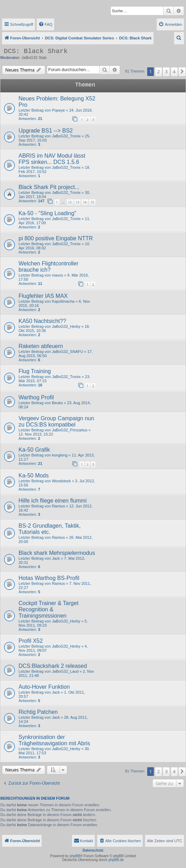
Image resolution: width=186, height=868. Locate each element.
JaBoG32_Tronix (66, 136)
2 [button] (159, 71)
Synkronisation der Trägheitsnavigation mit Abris (54, 740)
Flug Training (35, 371)
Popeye (58, 110)
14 (85, 202)
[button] (182, 71)
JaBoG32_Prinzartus (70, 430)
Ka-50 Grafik (34, 450)
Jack (56, 558)
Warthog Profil (36, 397)
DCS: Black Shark (36, 51)
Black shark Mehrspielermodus (57, 553)
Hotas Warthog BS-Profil (49, 578)
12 (70, 202)
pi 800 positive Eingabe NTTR (56, 238)
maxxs (57, 275)
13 (77, 202)
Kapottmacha (63, 301)
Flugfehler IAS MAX (43, 296)
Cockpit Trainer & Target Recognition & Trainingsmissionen (48, 609)
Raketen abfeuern (41, 346)
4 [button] (174, 71)
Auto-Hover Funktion (44, 687)
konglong (60, 455)
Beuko (57, 403)
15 (92, 202)
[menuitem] (45, 24)
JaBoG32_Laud (65, 671)
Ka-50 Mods (34, 475)
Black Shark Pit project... (49, 187)
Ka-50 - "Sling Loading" (47, 213)
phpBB (75, 856)
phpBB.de (116, 860)
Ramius (58, 506)
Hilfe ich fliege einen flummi (53, 501)
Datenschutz (93, 850)
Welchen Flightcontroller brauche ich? (48, 267)
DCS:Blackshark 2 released (53, 666)
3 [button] (166, 71)
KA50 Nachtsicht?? (42, 321)
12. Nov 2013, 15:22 (36, 434)
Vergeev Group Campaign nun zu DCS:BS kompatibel (56, 421)
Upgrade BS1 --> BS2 (46, 131)
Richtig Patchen (38, 712)
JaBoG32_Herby (66, 326)
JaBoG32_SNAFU (67, 352)
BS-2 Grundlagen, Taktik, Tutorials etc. (50, 529)
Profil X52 (31, 641)
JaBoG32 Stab (34, 58)
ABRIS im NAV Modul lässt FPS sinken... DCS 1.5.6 (52, 159)
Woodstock (61, 481)
